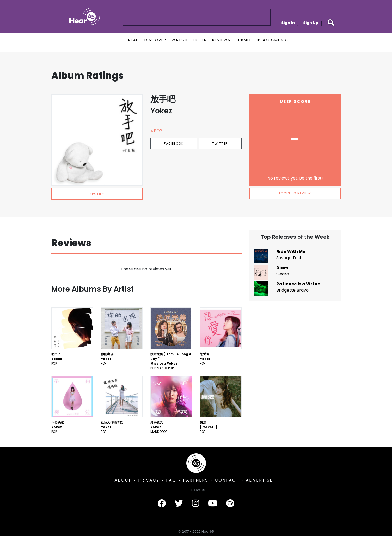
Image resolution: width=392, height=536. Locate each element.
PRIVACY (149, 480)
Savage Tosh (289, 258)
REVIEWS (221, 40)
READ (134, 40)
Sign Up (311, 23)
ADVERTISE (259, 480)
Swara (283, 274)
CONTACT (227, 480)
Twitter (220, 143)
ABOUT (123, 480)
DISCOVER (155, 40)
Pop (54, 363)
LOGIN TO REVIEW (295, 193)
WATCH (180, 40)
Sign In (288, 23)
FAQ (171, 480)
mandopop (165, 368)
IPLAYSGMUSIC (272, 40)
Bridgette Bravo (292, 290)
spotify (97, 194)
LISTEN (200, 40)
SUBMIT (244, 40)
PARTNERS (195, 480)
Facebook (174, 143)
